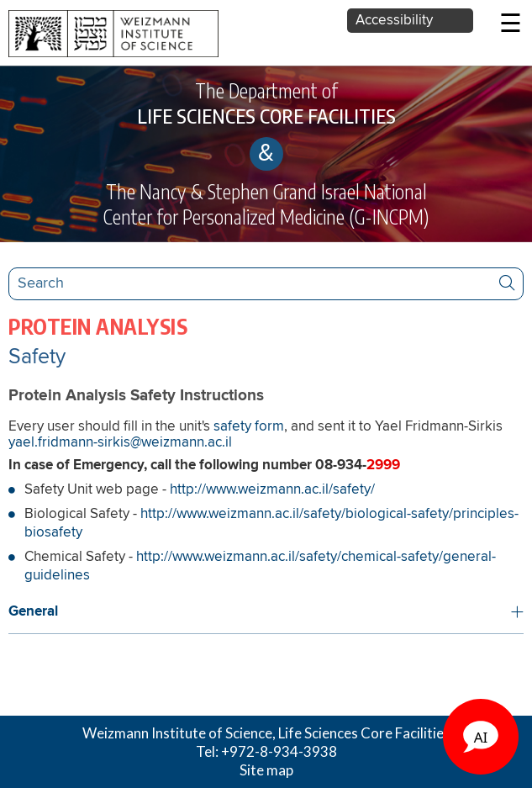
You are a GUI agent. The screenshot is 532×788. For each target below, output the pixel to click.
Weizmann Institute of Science (177, 733)
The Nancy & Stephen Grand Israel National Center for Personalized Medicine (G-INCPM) (266, 204)
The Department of (266, 103)
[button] (266, 612)
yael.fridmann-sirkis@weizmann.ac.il (120, 443)
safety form (249, 427)
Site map (266, 770)
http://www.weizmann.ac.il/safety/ (272, 490)
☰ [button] (511, 25)
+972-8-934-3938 (279, 751)
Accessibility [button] (394, 21)
